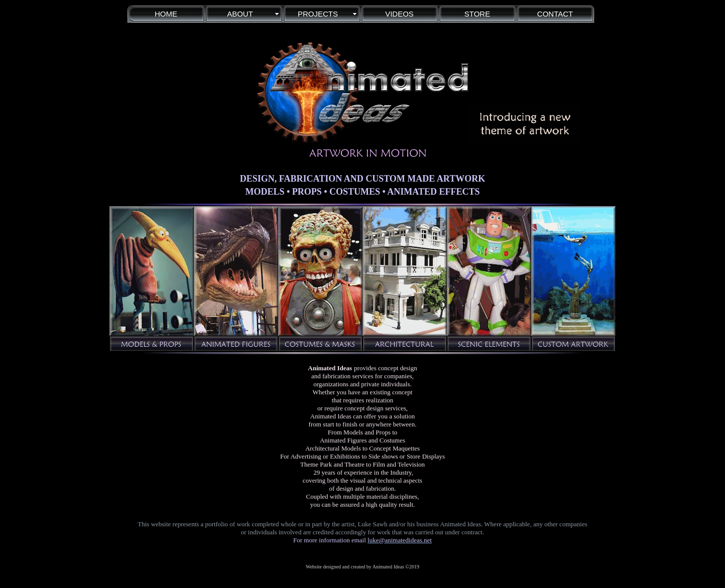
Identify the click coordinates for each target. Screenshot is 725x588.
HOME (166, 14)
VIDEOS (399, 14)
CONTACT (555, 14)
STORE (477, 14)
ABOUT (240, 14)
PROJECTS (318, 14)
